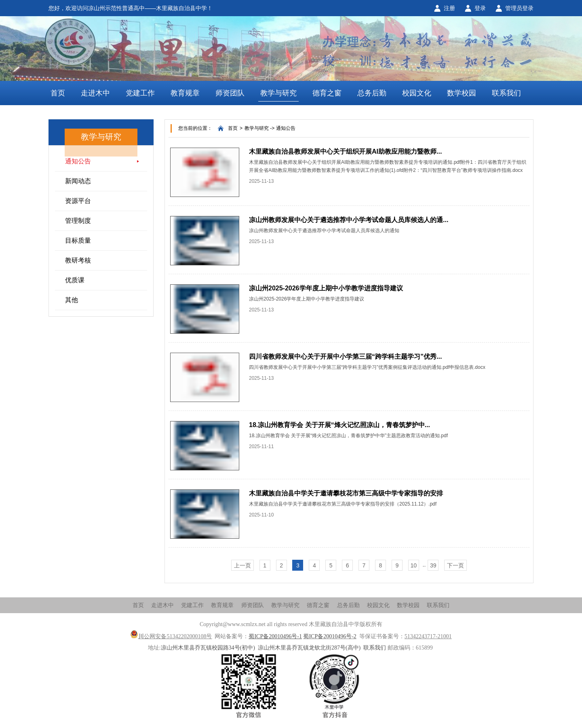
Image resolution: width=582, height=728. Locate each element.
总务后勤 (372, 93)
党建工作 (140, 93)
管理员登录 (519, 8)
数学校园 (462, 93)
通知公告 (78, 161)
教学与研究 (278, 93)
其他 (72, 300)
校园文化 (417, 93)
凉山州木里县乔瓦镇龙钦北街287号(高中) (309, 648)
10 (413, 565)
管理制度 (78, 221)
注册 (449, 8)
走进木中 (95, 93)
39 (433, 565)
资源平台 (78, 201)
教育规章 (185, 93)
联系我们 (506, 93)
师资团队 (230, 93)
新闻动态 (78, 181)
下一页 (455, 565)
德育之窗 (327, 93)
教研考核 (78, 260)
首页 (58, 93)
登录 (480, 8)
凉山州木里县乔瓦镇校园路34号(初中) (208, 648)
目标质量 (78, 240)
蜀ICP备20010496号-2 (330, 636)
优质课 (75, 280)
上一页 (242, 565)
